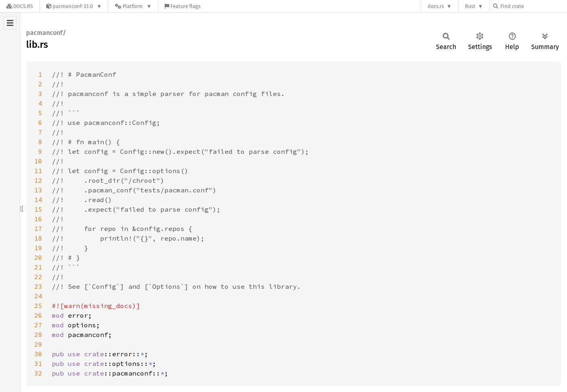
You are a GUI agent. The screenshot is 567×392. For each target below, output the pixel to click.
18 (38, 238)
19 (38, 248)
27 (38, 325)
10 (38, 161)
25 (38, 306)
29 (38, 344)
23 (38, 286)
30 (38, 354)
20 (38, 257)
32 (38, 373)
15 (38, 209)
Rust (470, 6)
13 (38, 190)
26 (38, 315)
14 (38, 200)
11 (38, 171)
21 (38, 267)
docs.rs (436, 6)
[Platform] (133, 6)
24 (38, 296)
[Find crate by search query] (533, 6)
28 (38, 335)
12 (38, 180)
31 (38, 363)
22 (38, 277)
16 (38, 219)
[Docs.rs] (20, 6)
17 (38, 229)
